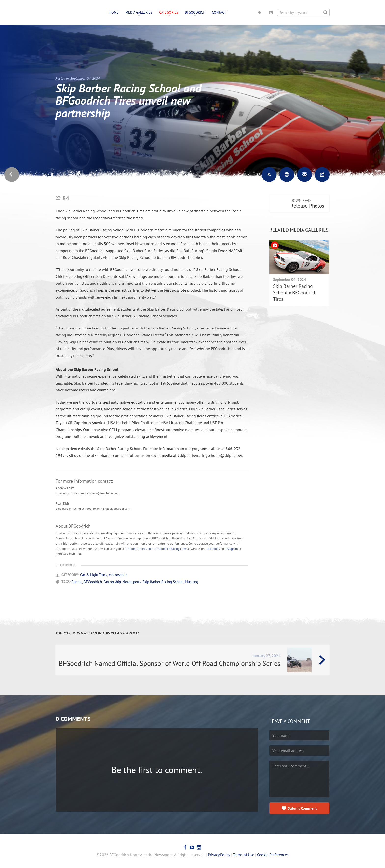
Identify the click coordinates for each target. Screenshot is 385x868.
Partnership (112, 582)
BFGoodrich (195, 12)
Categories (169, 12)
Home (114, 12)
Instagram (231, 549)
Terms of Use (243, 855)
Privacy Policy (219, 855)
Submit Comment (302, 808)
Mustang (192, 582)
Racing (77, 582)
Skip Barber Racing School (163, 582)
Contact (219, 12)
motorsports (118, 575)
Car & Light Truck (94, 575)
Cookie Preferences (273, 855)
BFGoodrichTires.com (139, 549)
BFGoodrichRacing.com (170, 549)
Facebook (212, 549)
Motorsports (132, 582)
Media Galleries (139, 12)
